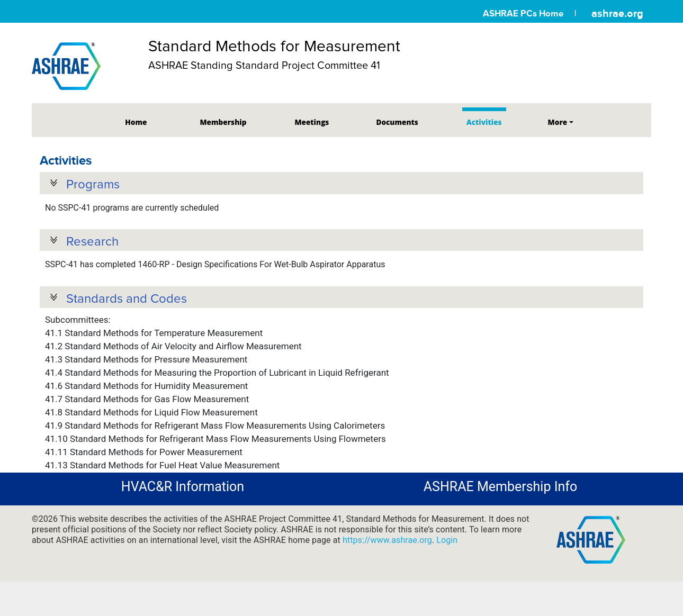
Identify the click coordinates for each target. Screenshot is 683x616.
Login (447, 543)
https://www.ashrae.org (387, 543)
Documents (397, 122)
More (558, 122)
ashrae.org (617, 13)
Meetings (312, 122)
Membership (223, 122)
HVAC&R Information (183, 490)
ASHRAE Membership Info (500, 490)
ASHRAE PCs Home (523, 13)
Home (136, 122)
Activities (484, 122)
